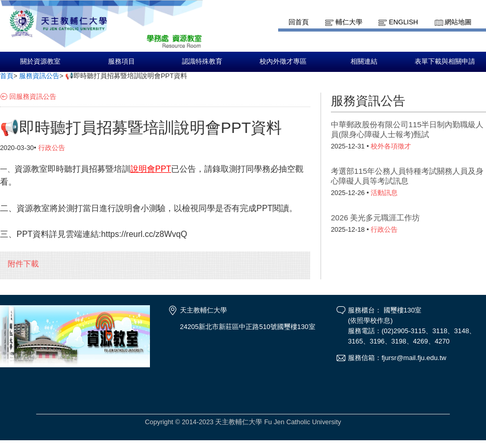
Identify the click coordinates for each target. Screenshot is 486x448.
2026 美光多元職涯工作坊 (375, 218)
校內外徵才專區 (283, 62)
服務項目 (121, 62)
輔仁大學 (349, 22)
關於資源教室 (40, 62)
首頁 (7, 76)
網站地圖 (458, 22)
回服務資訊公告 (33, 96)
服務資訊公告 (39, 76)
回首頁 (299, 22)
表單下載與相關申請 (445, 62)
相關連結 (364, 62)
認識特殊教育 (202, 62)
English (403, 22)
